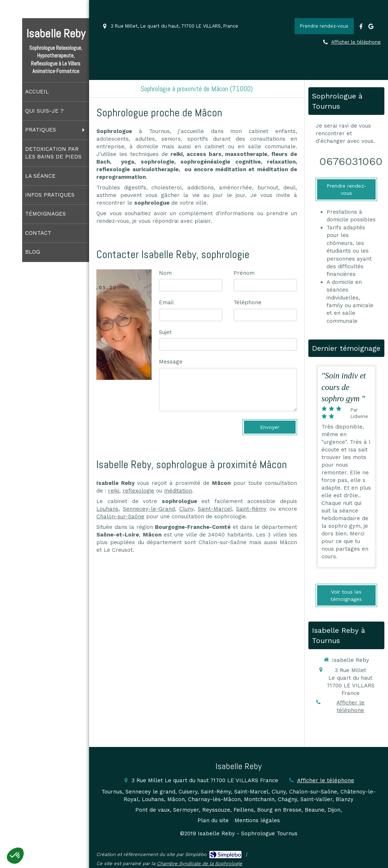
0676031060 (351, 161)
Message (171, 362)
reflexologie (138, 491)
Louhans (107, 509)
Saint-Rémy (251, 509)
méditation (178, 491)
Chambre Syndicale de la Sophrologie (199, 863)
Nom (165, 273)
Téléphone (247, 302)
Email (166, 302)
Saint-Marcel (215, 509)
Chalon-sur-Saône (120, 517)
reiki (114, 491)
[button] (15, 856)
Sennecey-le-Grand (149, 509)
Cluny (186, 509)
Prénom (244, 273)
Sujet (165, 332)
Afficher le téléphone (356, 42)
